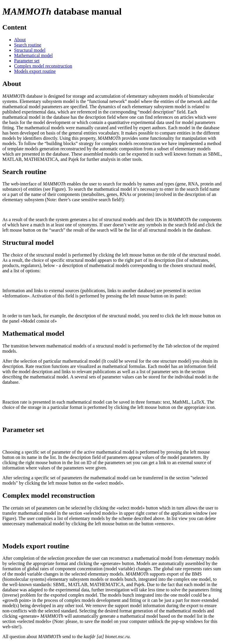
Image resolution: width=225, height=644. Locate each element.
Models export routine (35, 71)
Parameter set (27, 61)
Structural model (30, 50)
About (20, 40)
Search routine (28, 45)
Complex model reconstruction (43, 66)
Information (13, 291)
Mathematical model (33, 55)
